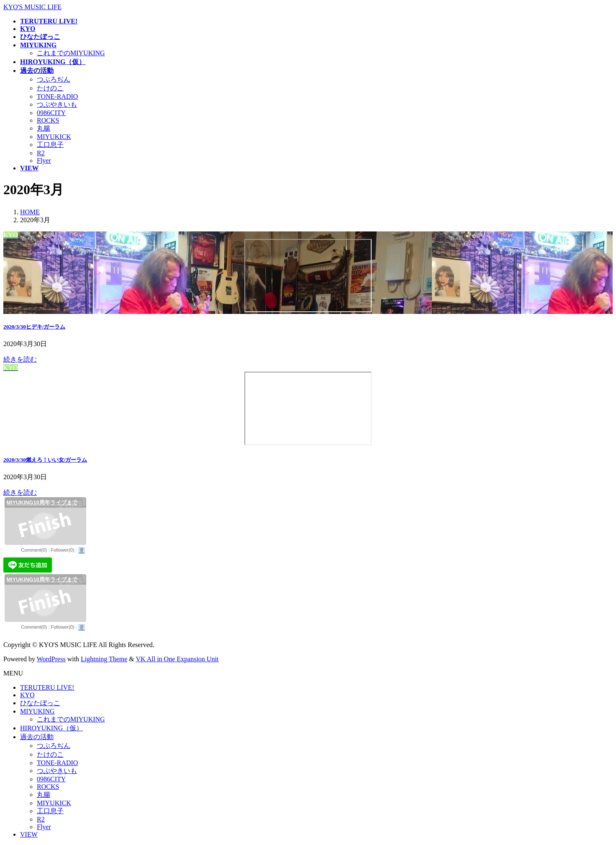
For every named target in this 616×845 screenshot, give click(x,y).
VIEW (29, 834)
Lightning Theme (104, 659)
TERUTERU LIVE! (47, 687)
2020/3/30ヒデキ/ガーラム (35, 327)
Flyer (44, 161)
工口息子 (50, 145)
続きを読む (20, 359)
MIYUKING (37, 711)
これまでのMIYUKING (71, 53)
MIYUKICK (54, 137)
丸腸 (44, 128)
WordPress (51, 659)
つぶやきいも (57, 104)
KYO (27, 695)
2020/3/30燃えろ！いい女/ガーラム (45, 460)
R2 (41, 153)
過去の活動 (37, 737)
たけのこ (50, 88)
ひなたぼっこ (40, 703)
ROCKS (48, 120)
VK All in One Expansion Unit (177, 659)
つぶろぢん (54, 79)
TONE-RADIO (57, 96)
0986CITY (51, 113)
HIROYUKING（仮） (51, 728)
